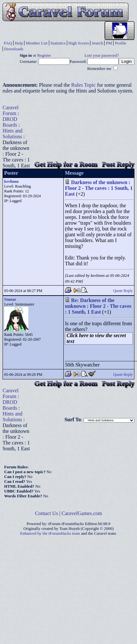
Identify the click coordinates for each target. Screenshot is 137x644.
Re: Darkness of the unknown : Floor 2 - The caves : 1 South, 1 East (98, 306)
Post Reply (118, 164)
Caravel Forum (11, 110)
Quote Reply (123, 291)
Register (44, 55)
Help (19, 43)
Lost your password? (102, 55)
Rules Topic (83, 85)
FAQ (8, 43)
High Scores (79, 43)
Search (97, 43)
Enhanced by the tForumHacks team (50, 533)
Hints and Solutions (13, 134)
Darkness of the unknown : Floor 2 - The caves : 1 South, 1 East (99, 188)
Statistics (58, 43)
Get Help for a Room (66, 164)
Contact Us (47, 513)
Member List (37, 43)
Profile (120, 43)
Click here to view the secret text (96, 338)
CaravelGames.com (82, 513)
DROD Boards (10, 122)
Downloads (14, 49)
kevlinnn (11, 181)
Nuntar (10, 299)
